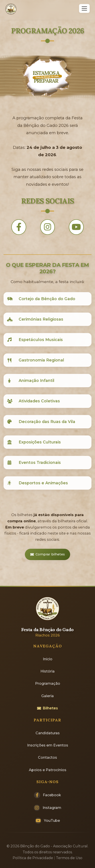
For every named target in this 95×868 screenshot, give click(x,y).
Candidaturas (48, 733)
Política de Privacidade (33, 858)
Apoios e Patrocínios (48, 770)
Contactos (47, 757)
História (47, 671)
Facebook (47, 795)
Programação (48, 683)
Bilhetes (47, 708)
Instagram (47, 808)
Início (48, 659)
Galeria (47, 696)
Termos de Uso (69, 858)
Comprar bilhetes (47, 554)
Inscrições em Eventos (48, 745)
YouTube (47, 821)
